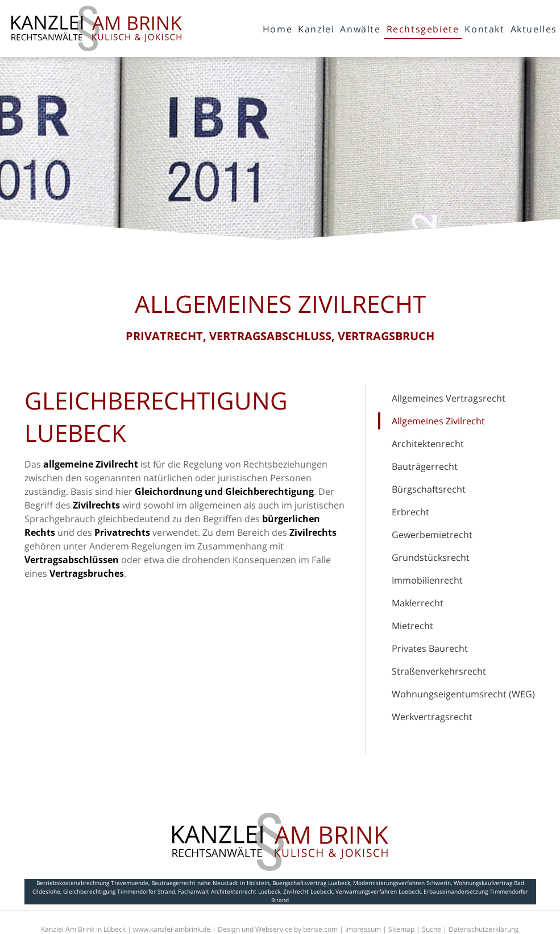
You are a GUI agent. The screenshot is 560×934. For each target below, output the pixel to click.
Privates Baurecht (430, 648)
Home (277, 29)
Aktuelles (534, 29)
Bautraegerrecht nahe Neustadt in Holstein (210, 883)
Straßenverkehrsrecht (439, 671)
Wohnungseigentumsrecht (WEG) (463, 694)
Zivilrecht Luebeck (308, 891)
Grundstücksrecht (431, 557)
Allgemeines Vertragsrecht (449, 398)
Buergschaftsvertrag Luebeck (311, 883)
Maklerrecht (418, 603)
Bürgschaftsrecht (429, 489)
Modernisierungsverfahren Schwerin (402, 883)
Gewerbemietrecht (432, 535)
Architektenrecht (428, 444)
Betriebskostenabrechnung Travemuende (92, 883)
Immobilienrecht (427, 580)
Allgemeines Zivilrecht (438, 421)
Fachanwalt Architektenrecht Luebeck (229, 891)
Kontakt (484, 29)
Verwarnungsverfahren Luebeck (378, 891)
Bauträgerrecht (425, 466)
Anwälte (360, 29)
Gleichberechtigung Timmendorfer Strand (119, 891)
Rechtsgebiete (423, 29)
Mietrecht (412, 626)
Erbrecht (410, 512)
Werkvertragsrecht (432, 717)
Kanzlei (316, 29)
